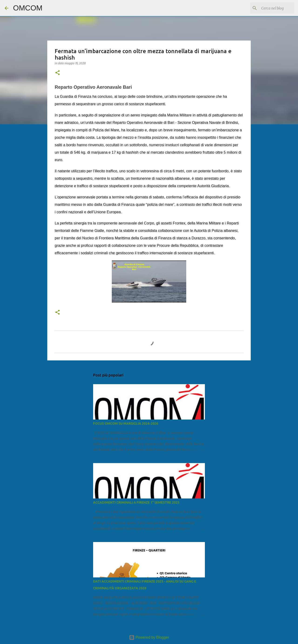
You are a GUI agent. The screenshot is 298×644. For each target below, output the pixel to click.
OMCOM (28, 8)
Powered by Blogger (149, 637)
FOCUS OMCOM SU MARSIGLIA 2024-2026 (126, 424)
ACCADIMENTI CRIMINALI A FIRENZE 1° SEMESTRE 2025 (136, 502)
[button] (58, 73)
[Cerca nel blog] (270, 8)
